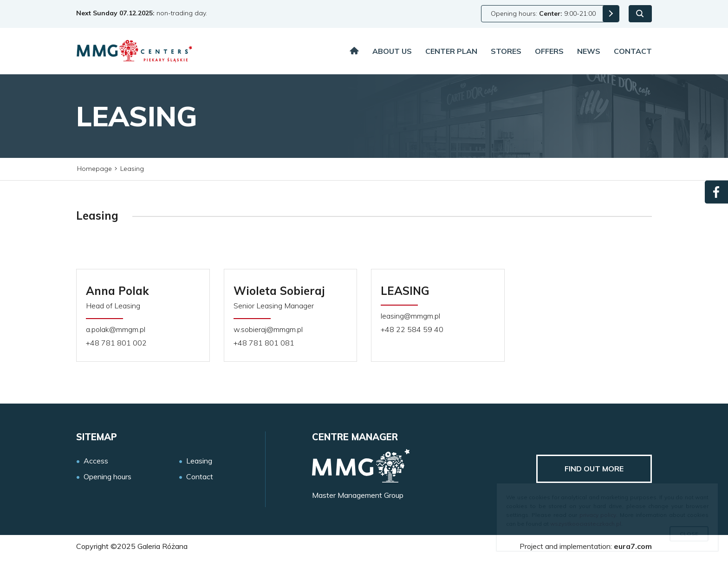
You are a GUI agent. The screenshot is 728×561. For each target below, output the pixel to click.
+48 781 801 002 (116, 343)
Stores (506, 51)
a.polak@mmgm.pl (116, 329)
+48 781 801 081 (264, 343)
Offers (549, 51)
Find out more (594, 469)
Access (96, 461)
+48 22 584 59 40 (412, 329)
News (589, 51)
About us (392, 51)
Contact (633, 51)
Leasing (199, 461)
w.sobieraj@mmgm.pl (268, 329)
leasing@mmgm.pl (410, 316)
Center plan (451, 51)
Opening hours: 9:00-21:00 (543, 13)
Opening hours (107, 477)
